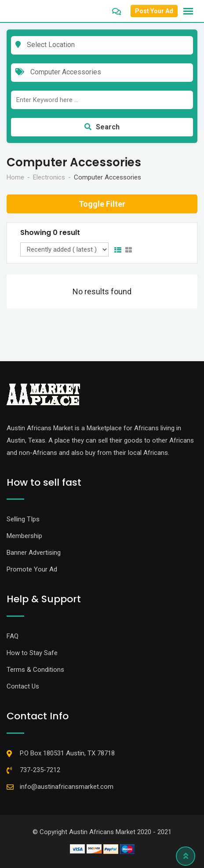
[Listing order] (64, 249)
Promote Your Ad (32, 569)
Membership (24, 536)
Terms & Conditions (35, 670)
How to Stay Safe (32, 653)
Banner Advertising (34, 553)
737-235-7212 (40, 770)
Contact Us (23, 686)
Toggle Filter (102, 204)
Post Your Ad (154, 11)
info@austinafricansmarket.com (67, 787)
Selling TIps (23, 519)
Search (102, 127)
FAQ (13, 636)
